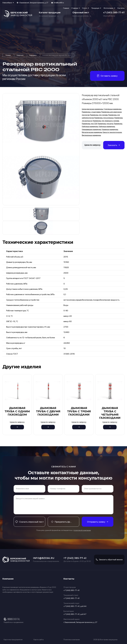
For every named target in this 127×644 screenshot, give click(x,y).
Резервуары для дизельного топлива (106, 121)
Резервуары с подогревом (91, 112)
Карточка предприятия (13, 640)
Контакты (121, 8)
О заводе (75, 8)
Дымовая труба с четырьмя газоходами (110, 413)
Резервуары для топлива (99, 115)
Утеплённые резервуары (113, 109)
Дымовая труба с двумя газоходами (48, 411)
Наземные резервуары (110, 129)
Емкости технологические (112, 132)
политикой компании (82, 530)
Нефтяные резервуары (90, 126)
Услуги (85, 8)
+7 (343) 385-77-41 (114, 12)
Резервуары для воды (105, 124)
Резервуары (33, 55)
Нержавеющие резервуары (92, 129)
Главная (66, 8)
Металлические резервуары (92, 132)
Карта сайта (39, 640)
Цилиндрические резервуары (92, 109)
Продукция (95, 8)
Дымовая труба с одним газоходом (17, 411)
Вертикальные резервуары (91, 135)
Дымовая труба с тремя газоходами (79, 411)
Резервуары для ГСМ (89, 124)
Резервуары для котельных (104, 118)
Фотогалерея (108, 8)
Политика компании (72, 640)
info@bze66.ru (59, 3)
